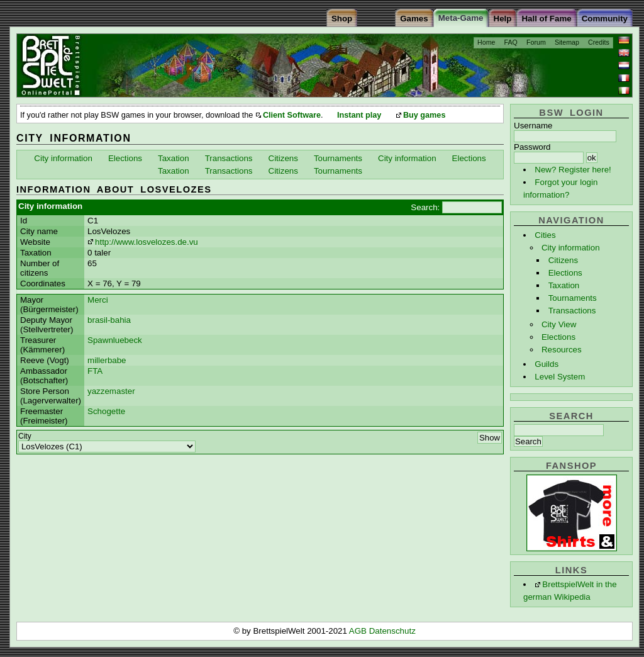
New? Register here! (573, 170)
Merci (98, 300)
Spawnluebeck (115, 340)
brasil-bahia (109, 320)
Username (533, 126)
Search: (425, 207)
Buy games (425, 115)
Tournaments (573, 298)
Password (532, 147)
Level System (560, 377)
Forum (536, 42)
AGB (359, 631)
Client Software (292, 115)
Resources (562, 350)
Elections (565, 273)
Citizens (563, 260)
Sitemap (567, 42)
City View (559, 324)
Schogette (106, 411)
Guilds (547, 364)
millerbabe (107, 360)
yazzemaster (111, 391)
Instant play (359, 115)
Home (486, 42)
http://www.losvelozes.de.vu (147, 242)
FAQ (511, 42)
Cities (545, 235)
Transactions (572, 311)
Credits (599, 42)
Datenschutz (392, 631)
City (25, 436)
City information (571, 248)
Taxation (564, 285)
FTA (95, 371)
